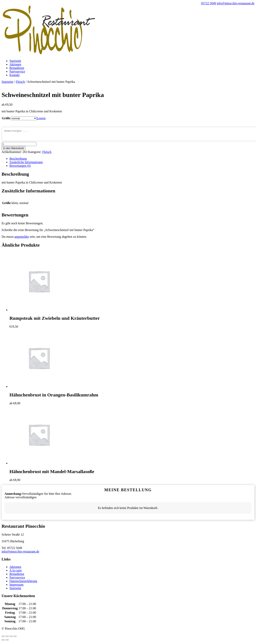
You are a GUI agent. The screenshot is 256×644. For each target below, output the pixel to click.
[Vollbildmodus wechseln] (11, 638)
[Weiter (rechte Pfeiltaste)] (7, 642)
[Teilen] (7, 638)
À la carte (16, 572)
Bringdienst (17, 68)
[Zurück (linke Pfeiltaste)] (3, 642)
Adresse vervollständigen (20, 499)
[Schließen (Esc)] (3, 638)
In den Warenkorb (13, 150)
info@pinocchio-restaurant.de (20, 553)
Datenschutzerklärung (23, 583)
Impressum (16, 586)
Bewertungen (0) (20, 167)
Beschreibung (18, 160)
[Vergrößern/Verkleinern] (15, 638)
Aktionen (15, 64)
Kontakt (15, 75)
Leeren (41, 118)
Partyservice (17, 71)
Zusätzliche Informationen (26, 164)
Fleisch (20, 82)
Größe (6, 118)
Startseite (15, 61)
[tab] (132, 160)
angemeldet (22, 238)
